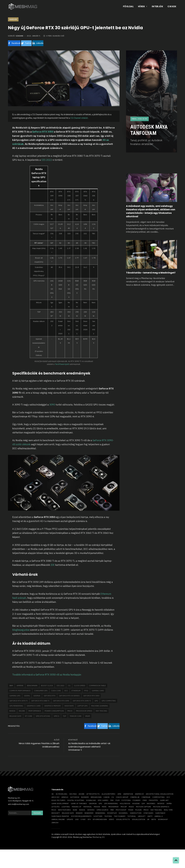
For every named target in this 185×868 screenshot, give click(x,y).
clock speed (80, 686)
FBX (112, 800)
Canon (106, 797)
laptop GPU (82, 706)
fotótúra (126, 800)
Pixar (131, 810)
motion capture (144, 807)
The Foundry (120, 816)
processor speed (84, 711)
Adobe (82, 794)
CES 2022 (47, 160)
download (91, 800)
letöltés (55, 807)
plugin (138, 810)
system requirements (81, 816)
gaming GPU (15, 696)
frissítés (153, 800)
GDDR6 (27, 696)
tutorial (132, 816)
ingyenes (151, 803)
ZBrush (55, 823)
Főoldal (128, 6)
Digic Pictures (58, 800)
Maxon (97, 807)
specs (57, 716)
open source (102, 810)
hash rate (69, 706)
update (70, 819)
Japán (169, 803)
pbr (112, 810)
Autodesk (75, 797)
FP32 (86, 691)
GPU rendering (16, 706)
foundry (137, 800)
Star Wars (148, 813)
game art (164, 800)
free (145, 800)
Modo (131, 807)
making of (77, 807)
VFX (89, 819)
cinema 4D (135, 797)
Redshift (56, 813)
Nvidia (12, 711)
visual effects (123, 819)
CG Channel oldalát (79, 118)
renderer (89, 813)
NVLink (22, 711)
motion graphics (161, 807)
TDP (64, 716)
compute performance (20, 691)
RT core (29, 716)
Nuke (75, 810)
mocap (124, 807)
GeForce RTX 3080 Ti (40, 701)
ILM (143, 803)
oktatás (91, 810)
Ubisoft (142, 816)
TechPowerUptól (62, 364)
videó (111, 819)
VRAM (88, 716)
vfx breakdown (100, 819)
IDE (53, 565)
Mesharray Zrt (98, 837)
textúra (108, 816)
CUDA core (56, 691)
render (79, 813)
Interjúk (158, 6)
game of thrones (79, 803)
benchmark (32, 686)
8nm (11, 686)
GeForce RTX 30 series (69, 696)
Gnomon (93, 803)
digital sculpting (76, 800)
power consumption (54, 711)
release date (15, 716)
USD (77, 819)
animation (128, 794)
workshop (163, 819)
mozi (54, 810)
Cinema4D (146, 797)
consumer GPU (41, 691)
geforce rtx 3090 (61, 701)
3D (53, 794)
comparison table (97, 686)
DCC (66, 691)
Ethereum (76, 691)
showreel (123, 813)
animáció (139, 794)
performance (35, 711)
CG (69, 686)
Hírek (143, 6)
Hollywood (125, 803)
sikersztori (136, 813)
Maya (104, 807)
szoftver (98, 816)
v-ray (83, 819)
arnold (65, 797)
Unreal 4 (158, 816)
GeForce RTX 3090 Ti (82, 701)
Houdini (136, 803)
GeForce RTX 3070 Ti (18, 701)
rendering (100, 813)
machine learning (100, 706)
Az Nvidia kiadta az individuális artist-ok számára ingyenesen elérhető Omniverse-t (89, 747)
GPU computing (109, 701)
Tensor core (76, 716)
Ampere (20, 686)
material (88, 807)
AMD (119, 794)
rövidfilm (112, 813)
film (118, 800)
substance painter (60, 816)
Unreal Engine (58, 819)
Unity (150, 816)
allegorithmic (109, 794)
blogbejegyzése (21, 630)
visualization (139, 819)
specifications (43, 716)
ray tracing (101, 711)
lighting (66, 807)
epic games (103, 800)
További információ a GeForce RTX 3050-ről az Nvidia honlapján (47, 675)
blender (85, 797)
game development (60, 803)
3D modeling (61, 794)
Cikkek (172, 6)
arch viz (55, 797)
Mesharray (114, 807)
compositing (158, 797)
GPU (96, 701)
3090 (52, 405)
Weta (154, 819)
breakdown (96, 797)
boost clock (47, 686)
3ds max (73, 794)
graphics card (34, 706)
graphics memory (53, 706)
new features (64, 810)
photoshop (121, 810)
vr (148, 819)
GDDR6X (37, 696)
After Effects (93, 794)
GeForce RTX (50, 696)
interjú (161, 803)
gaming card (98, 691)
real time (168, 810)
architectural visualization (160, 794)
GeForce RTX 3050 (43, 132)
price (70, 711)
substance (160, 813)
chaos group (122, 797)
